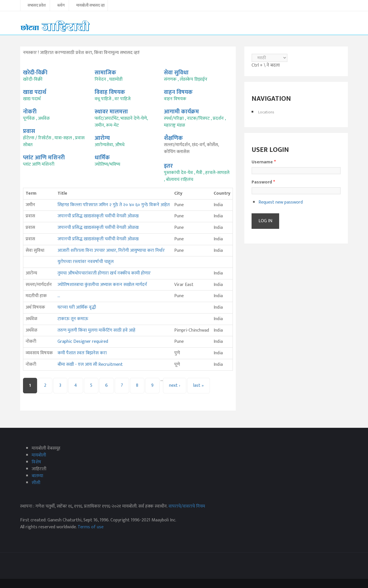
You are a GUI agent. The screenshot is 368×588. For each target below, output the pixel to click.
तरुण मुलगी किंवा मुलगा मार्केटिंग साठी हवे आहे (96, 330)
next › (175, 385)
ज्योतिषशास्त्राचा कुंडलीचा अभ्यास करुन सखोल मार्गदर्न (102, 285)
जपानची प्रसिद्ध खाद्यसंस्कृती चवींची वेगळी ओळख (98, 216)
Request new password (281, 202)
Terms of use (91, 527)
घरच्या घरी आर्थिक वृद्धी (77, 307)
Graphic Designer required (83, 342)
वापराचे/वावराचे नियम (187, 506)
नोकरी (30, 112)
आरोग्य (102, 138)
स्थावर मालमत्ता (111, 112)
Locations (266, 112)
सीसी (36, 483)
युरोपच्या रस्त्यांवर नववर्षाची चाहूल (86, 262)
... (59, 296)
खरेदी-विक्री (35, 73)
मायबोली (39, 455)
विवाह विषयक (110, 92)
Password (263, 182)
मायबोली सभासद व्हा (90, 6)
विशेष (36, 462)
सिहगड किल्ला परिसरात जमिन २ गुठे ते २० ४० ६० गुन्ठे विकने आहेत (114, 205)
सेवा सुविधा (176, 73)
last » (199, 385)
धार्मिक (102, 158)
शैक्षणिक (173, 138)
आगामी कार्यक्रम (181, 112)
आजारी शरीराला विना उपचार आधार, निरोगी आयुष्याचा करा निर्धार (111, 251)
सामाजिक (105, 73)
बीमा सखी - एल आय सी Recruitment (90, 364)
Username (264, 162)
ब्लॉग (61, 6)
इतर (168, 166)
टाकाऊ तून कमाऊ (73, 319)
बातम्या (37, 476)
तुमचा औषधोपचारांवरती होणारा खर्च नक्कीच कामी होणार (104, 273)
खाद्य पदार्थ (35, 92)
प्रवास (29, 131)
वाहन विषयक (178, 92)
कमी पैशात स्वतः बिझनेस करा (82, 353)
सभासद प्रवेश (37, 6)
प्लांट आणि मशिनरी (44, 158)
